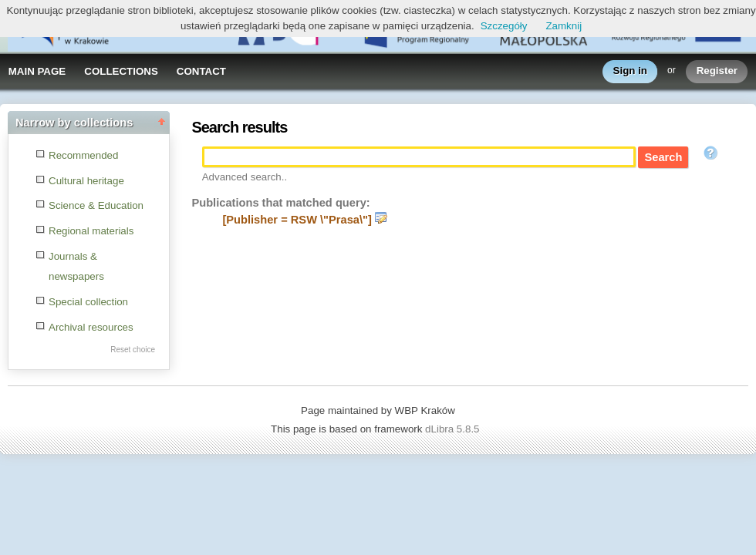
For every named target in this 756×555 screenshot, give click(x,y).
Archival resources (91, 327)
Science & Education (96, 205)
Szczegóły (504, 26)
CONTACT (201, 71)
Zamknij (564, 26)
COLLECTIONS (121, 71)
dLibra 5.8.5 (454, 429)
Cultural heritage (86, 181)
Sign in (630, 71)
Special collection (88, 302)
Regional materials (91, 231)
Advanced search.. (245, 177)
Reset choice (133, 350)
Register (717, 71)
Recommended (83, 155)
